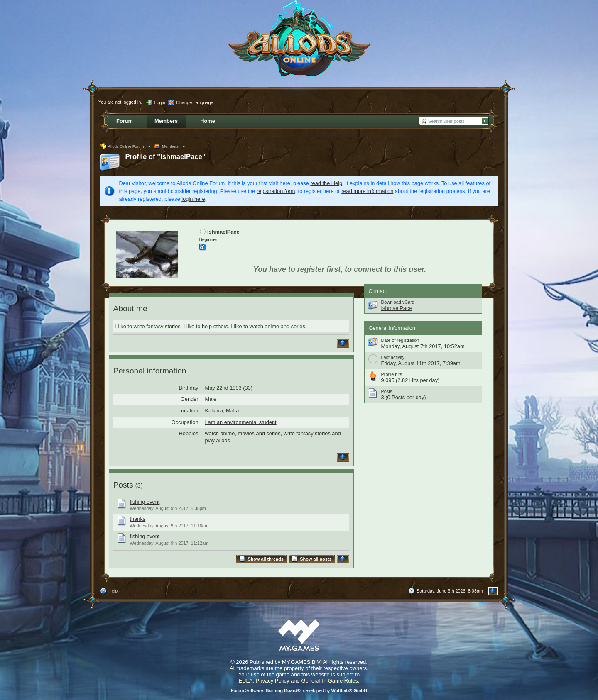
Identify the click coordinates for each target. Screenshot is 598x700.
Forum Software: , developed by (299, 690)
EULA (245, 681)
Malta (232, 411)
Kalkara (214, 411)
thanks (138, 519)
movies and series (259, 433)
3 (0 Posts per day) (404, 397)
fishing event (145, 502)
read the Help (326, 183)
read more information (367, 191)
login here (193, 199)
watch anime (220, 433)
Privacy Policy (273, 681)
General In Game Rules (330, 681)
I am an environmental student (241, 422)
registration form (276, 191)
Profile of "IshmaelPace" (165, 157)
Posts (123, 485)
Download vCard (398, 302)
